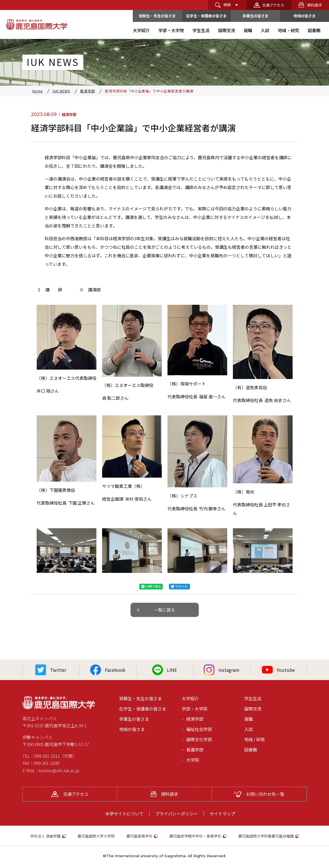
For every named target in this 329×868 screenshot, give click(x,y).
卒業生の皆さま (255, 16)
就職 (249, 719)
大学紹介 (190, 698)
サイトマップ (222, 814)
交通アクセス (273, 5)
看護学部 (195, 750)
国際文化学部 (199, 739)
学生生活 (253, 698)
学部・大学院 (194, 709)
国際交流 (253, 709)
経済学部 (195, 719)
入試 (249, 729)
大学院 (193, 760)
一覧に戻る (164, 610)
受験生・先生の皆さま (157, 16)
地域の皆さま (305, 16)
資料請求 (314, 5)
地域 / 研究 (254, 739)
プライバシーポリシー (177, 814)
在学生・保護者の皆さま (206, 16)
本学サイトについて (124, 814)
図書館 (251, 750)
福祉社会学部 (199, 729)
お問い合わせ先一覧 (259, 794)
